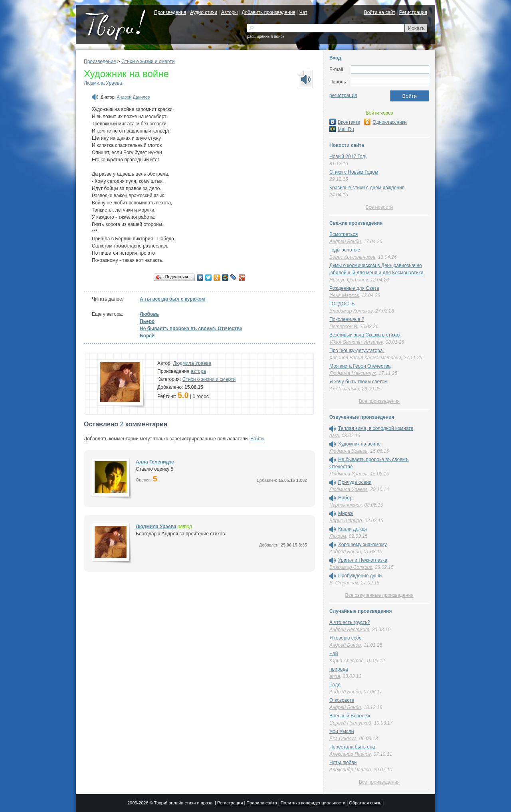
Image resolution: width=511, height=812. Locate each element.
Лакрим (338, 536)
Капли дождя (353, 529)
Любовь (149, 314)
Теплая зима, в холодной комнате (376, 428)
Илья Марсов (344, 295)
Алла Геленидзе (155, 462)
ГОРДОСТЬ (342, 304)
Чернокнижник (346, 505)
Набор (345, 498)
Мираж (346, 513)
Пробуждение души (360, 576)
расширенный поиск (266, 37)
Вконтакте (345, 122)
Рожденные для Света (354, 288)
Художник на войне (359, 444)
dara (334, 436)
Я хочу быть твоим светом (358, 382)
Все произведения (379, 401)
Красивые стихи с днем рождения (367, 188)
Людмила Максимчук (353, 373)
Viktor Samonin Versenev (356, 342)
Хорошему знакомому (362, 545)
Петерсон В (343, 327)
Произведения (170, 12)
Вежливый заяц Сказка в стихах (365, 335)
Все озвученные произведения (379, 595)
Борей (147, 336)
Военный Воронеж (350, 716)
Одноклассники (385, 122)
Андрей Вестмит (349, 630)
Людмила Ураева (103, 83)
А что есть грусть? (350, 622)
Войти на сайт (380, 12)
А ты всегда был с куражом (172, 299)
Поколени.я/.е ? (347, 319)
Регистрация (413, 12)
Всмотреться (344, 234)
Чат (303, 12)
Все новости (379, 207)
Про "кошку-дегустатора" (357, 351)
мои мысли (342, 731)
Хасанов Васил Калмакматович (365, 358)
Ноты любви (343, 762)
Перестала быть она (352, 747)
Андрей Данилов (134, 97)
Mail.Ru (342, 129)
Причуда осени (355, 482)
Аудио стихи (204, 12)
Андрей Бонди (345, 242)
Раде (335, 685)
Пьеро (147, 321)
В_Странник (344, 583)
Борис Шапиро (346, 521)
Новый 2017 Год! (348, 156)
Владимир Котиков (351, 311)
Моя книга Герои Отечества (360, 366)
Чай (334, 654)
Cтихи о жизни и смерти (148, 61)
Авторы (229, 12)
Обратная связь (365, 803)
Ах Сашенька (344, 389)
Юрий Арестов (347, 661)
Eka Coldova (343, 739)
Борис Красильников (352, 257)
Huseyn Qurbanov (349, 280)
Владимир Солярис (351, 567)
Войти (257, 439)
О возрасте (342, 700)
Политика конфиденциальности (313, 803)
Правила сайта (262, 803)
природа (339, 669)
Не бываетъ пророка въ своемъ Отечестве (191, 329)
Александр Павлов (350, 754)
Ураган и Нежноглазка (363, 560)
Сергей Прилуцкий (350, 723)
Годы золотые (345, 250)
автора (198, 371)
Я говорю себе (346, 638)
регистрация (343, 95)
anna (335, 676)
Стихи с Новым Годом (354, 172)
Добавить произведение (268, 12)
